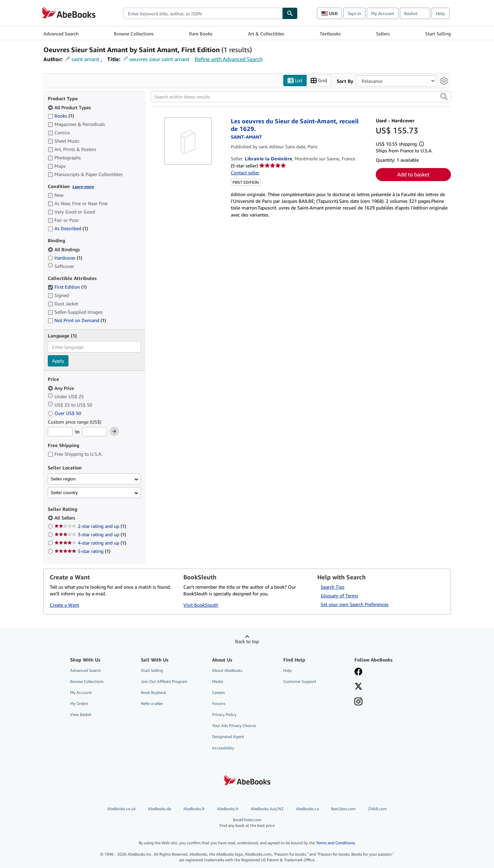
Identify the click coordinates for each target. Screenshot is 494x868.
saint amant (85, 59)
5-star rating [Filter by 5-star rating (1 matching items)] (82, 551)
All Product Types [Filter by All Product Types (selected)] (70, 107)
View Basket (81, 714)
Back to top (247, 641)
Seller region (63, 479)
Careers (218, 692)
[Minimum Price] (60, 432)
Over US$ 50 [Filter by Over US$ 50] (65, 413)
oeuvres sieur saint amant (159, 59)
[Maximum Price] (95, 432)
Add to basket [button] (413, 174)
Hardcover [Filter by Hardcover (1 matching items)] (65, 258)
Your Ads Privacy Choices (234, 726)
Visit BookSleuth (201, 605)
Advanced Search (61, 34)
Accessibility (223, 748)
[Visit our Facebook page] (358, 672)
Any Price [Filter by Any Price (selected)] (61, 388)
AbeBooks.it (228, 809)
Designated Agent (228, 737)
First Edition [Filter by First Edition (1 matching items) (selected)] (67, 287)
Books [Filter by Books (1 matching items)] (61, 116)
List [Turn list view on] (295, 81)
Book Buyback (153, 692)
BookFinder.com (247, 823)
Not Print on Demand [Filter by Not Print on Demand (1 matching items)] (77, 320)
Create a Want (64, 605)
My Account (383, 13)
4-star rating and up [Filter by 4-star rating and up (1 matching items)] (90, 543)
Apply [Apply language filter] (58, 361)
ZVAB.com (377, 809)
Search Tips (333, 587)
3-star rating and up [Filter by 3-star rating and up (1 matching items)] (90, 534)
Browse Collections (134, 34)
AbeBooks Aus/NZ (267, 809)
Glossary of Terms (339, 596)
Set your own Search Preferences (355, 604)
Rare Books (201, 34)
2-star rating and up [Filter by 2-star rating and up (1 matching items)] (90, 526)
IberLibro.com (343, 809)
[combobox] (203, 13)
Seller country (64, 493)
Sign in (354, 13)
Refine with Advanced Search (229, 59)
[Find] (290, 13)
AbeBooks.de (159, 809)
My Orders (79, 703)
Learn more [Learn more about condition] (83, 187)
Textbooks (330, 34)
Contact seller (245, 173)
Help (441, 13)
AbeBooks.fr (194, 809)
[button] (444, 97)
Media (217, 681)
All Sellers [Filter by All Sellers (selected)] (65, 518)
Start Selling (438, 34)
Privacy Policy (224, 714)
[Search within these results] (301, 97)
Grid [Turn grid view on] (319, 81)
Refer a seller (152, 703)
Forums (219, 703)
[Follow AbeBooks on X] (358, 687)
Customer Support (300, 681)
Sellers (383, 34)
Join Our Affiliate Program (164, 681)
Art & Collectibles (266, 34)
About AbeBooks (227, 670)
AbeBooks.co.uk (121, 809)
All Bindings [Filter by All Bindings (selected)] (64, 249)
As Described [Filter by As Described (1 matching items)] (68, 228)
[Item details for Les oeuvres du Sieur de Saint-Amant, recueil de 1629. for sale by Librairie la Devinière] (188, 141)
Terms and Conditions (335, 843)
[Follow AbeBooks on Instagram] (358, 702)
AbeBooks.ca (307, 809)
